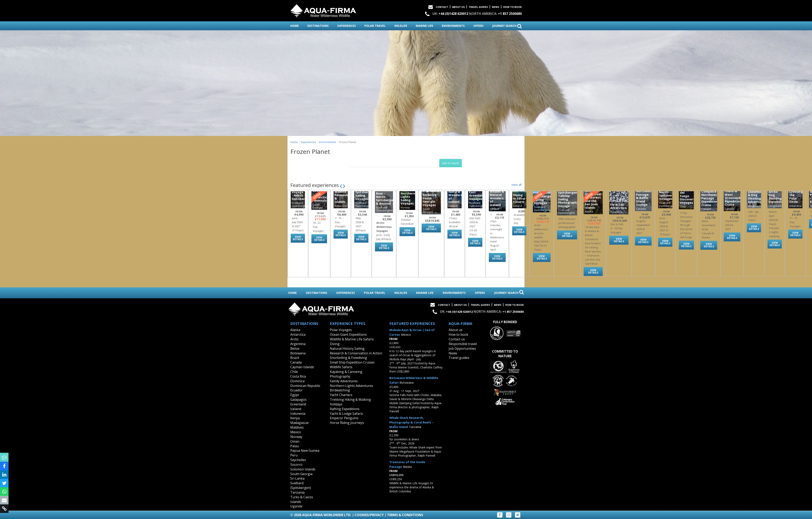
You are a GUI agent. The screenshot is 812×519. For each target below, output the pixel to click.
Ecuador (296, 390)
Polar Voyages (341, 330)
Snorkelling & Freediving (348, 358)
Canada (296, 362)
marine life (424, 26)
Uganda (296, 506)
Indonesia (298, 414)
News (496, 7)
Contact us (457, 339)
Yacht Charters (341, 395)
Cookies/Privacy (369, 515)
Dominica (297, 381)
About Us (458, 7)
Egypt (295, 395)
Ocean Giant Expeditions (348, 334)
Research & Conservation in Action (356, 353)
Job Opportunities (462, 349)
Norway (296, 437)
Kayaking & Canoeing (346, 372)
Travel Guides (478, 7)
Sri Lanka (297, 478)
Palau (295, 446)
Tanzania (297, 492)
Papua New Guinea (305, 451)
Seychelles (298, 460)
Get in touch (451, 163)
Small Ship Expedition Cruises (352, 362)
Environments (328, 142)
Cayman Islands (302, 367)
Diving (335, 344)
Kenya (295, 418)
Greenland (298, 404)
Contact (442, 7)
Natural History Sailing (347, 349)
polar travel (375, 26)
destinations (318, 26)
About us (456, 330)
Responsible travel (463, 344)
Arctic (294, 339)
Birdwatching (340, 390)
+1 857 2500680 (510, 14)
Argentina (298, 344)
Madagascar (300, 423)
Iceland (296, 409)
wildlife (401, 26)
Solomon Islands (303, 469)
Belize (295, 349)
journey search (507, 26)
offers (478, 26)
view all (516, 185)
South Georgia (301, 474)
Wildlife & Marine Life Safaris (352, 339)
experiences (347, 26)
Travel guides (459, 358)
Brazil (295, 358)
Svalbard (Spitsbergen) (301, 485)
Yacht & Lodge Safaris (346, 414)
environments (453, 26)
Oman (295, 441)
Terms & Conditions (405, 515)
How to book (512, 7)
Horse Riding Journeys (347, 423)
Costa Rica (298, 376)
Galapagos (298, 400)
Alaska (295, 330)
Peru (294, 455)
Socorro (296, 465)
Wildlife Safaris (341, 367)
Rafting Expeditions (345, 409)
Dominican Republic (305, 386)
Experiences (308, 142)
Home (294, 142)
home (295, 26)
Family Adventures (344, 381)
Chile (294, 372)
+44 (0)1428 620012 (453, 14)
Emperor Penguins (344, 418)
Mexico (296, 432)
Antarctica (298, 334)
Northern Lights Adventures (351, 386)
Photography (340, 376)
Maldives (297, 427)
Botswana (298, 353)
